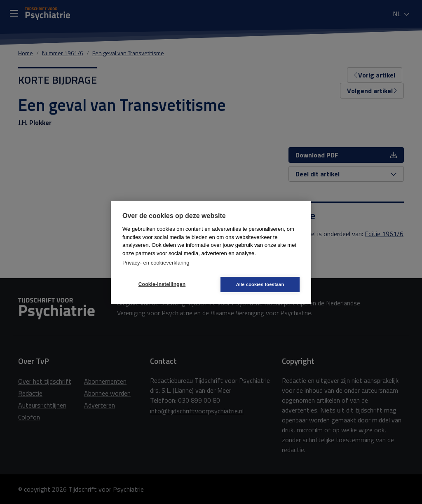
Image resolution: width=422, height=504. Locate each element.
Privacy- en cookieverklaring (156, 263)
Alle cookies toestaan (260, 284)
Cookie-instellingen (162, 284)
